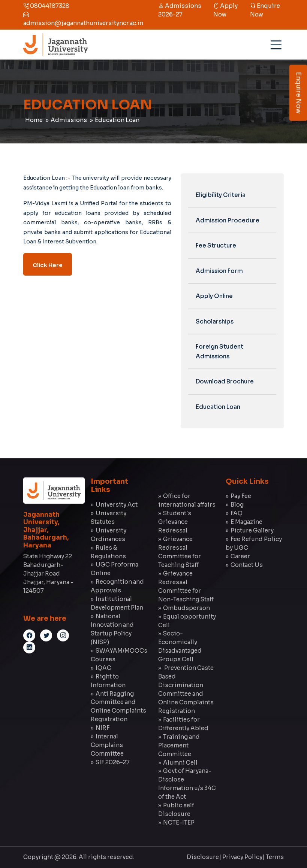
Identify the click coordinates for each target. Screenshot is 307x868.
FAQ (237, 513)
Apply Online (214, 296)
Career (240, 556)
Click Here (48, 265)
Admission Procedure (228, 220)
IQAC (103, 668)
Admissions (69, 120)
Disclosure (203, 857)
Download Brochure (225, 381)
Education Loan (117, 120)
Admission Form (219, 271)
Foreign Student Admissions (219, 351)
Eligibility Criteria (221, 195)
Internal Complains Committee (107, 745)
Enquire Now (299, 93)
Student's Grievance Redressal (175, 522)
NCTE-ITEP (179, 823)
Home (34, 120)
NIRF (103, 728)
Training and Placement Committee (179, 745)
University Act (117, 505)
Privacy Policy (242, 857)
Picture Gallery (252, 530)
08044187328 (46, 6)
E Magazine (246, 522)
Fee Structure (216, 245)
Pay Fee (241, 496)
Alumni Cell (180, 763)
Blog (237, 505)
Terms (275, 857)
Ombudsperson (186, 608)
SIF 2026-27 (113, 762)
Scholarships (215, 321)
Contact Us (247, 565)
